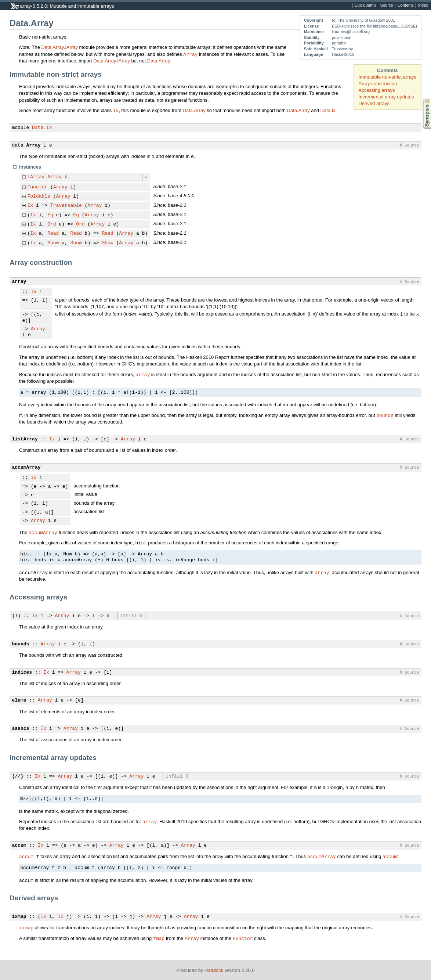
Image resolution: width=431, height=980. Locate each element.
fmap (159, 938)
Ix (116, 110)
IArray (36, 177)
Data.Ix (328, 110)
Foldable (39, 197)
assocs (21, 729)
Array (190, 54)
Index (423, 6)
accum (19, 846)
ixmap (19, 917)
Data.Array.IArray (59, 47)
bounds (385, 415)
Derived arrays (374, 103)
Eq (50, 215)
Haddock (214, 970)
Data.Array (158, 61)
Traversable (66, 206)
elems (19, 700)
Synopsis (421, 98)
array (19, 282)
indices (22, 673)
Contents (406, 6)
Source (387, 6)
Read (53, 234)
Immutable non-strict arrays (388, 77)
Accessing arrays (377, 90)
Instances (30, 167)
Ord (52, 224)
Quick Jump (365, 6)
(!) (16, 616)
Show (53, 243)
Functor (38, 187)
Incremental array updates (386, 97)
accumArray (26, 468)
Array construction (378, 84)
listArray (25, 439)
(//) (18, 777)
